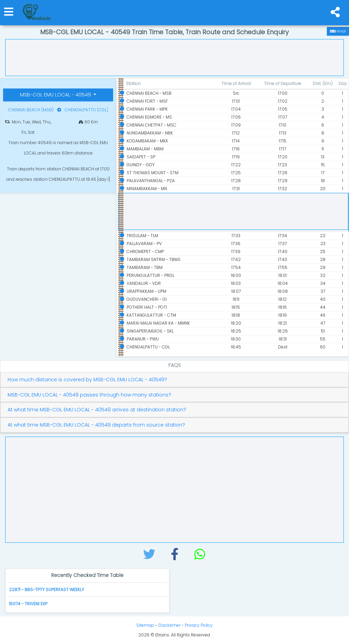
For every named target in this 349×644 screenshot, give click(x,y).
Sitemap (145, 625)
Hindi (338, 31)
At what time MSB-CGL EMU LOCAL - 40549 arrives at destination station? (97, 410)
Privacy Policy (199, 625)
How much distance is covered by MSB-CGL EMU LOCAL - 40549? (87, 380)
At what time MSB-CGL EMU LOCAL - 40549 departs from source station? (96, 425)
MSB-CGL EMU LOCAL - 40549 (56, 95)
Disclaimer (169, 625)
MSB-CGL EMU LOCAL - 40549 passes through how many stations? (89, 395)
